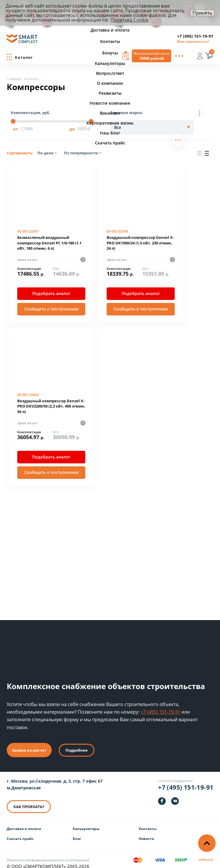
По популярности (83, 153)
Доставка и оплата (24, 821)
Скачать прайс (20, 831)
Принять (202, 13)
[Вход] (201, 57)
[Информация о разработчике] (206, 852)
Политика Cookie (129, 20)
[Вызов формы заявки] (126, 56)
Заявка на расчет (29, 743)
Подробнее (77, 743)
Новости (147, 831)
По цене (47, 153)
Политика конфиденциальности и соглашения (48, 853)
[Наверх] (207, 843)
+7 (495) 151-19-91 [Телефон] (186, 780)
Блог (77, 831)
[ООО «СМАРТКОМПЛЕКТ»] (22, 40)
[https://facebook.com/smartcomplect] (162, 793)
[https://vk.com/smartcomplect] (175, 793)
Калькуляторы (86, 821)
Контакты (148, 821)
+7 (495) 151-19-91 (195, 36)
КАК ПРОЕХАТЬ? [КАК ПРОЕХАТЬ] (29, 799)
